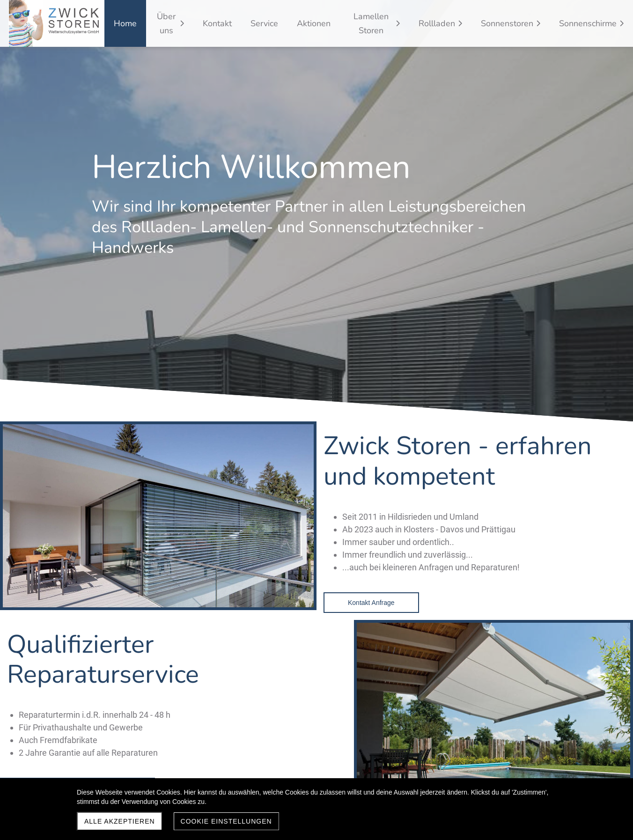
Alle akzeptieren (120, 821)
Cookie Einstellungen (226, 821)
